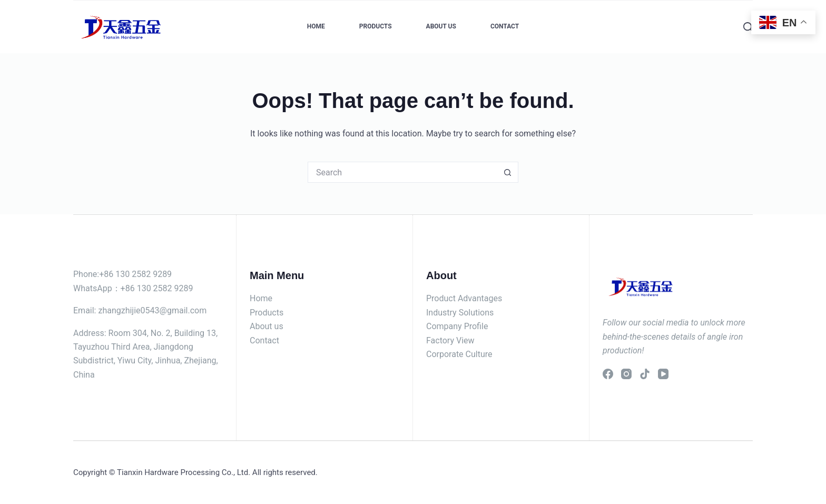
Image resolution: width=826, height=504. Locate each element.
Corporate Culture (459, 354)
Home (316, 26)
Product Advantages (464, 298)
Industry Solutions (460, 313)
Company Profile (457, 326)
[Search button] (508, 172)
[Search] (748, 27)
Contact (505, 26)
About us (267, 326)
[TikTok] (645, 374)
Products (376, 26)
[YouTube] (663, 374)
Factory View (450, 340)
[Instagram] (626, 374)
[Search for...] (402, 172)
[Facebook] (608, 374)
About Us (441, 26)
